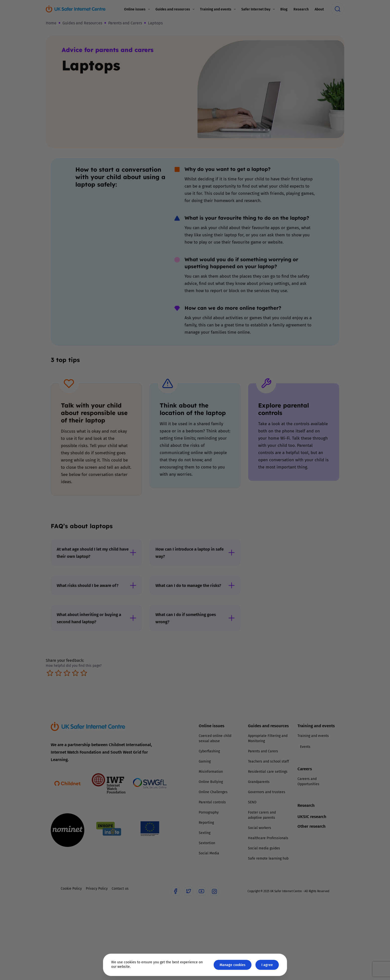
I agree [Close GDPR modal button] (267, 965)
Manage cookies (233, 965)
